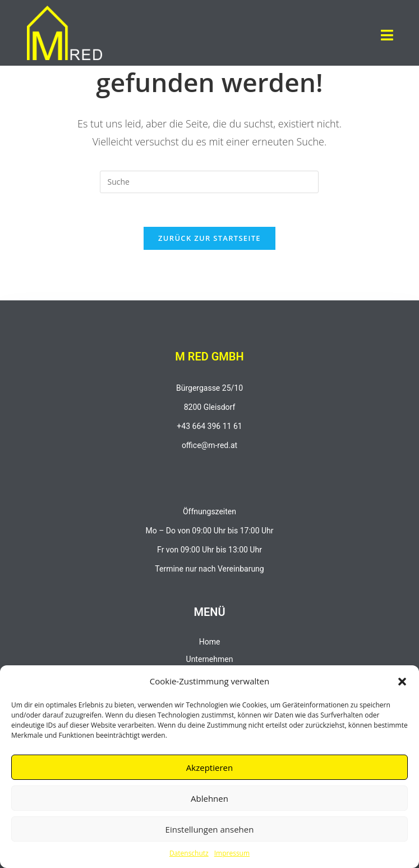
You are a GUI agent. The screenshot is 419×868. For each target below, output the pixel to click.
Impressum (232, 853)
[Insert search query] (209, 182)
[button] (402, 682)
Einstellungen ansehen (210, 829)
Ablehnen (209, 798)
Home (210, 642)
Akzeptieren (209, 768)
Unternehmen (210, 659)
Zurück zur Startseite (209, 238)
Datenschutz (189, 853)
